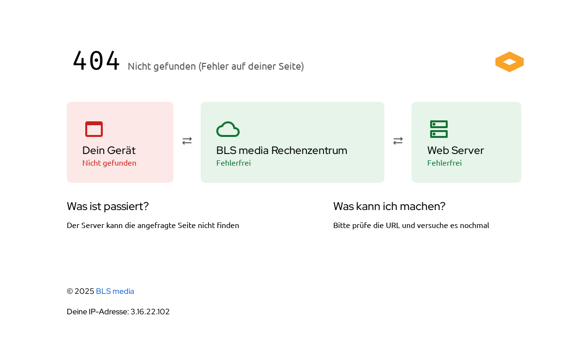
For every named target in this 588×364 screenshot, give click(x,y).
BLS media (115, 291)
